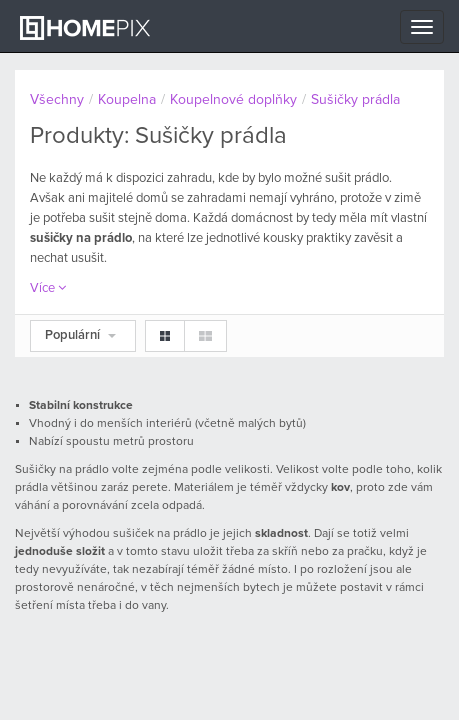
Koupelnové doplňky (233, 100)
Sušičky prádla (355, 100)
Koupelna (127, 100)
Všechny (57, 100)
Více (48, 288)
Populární (80, 335)
